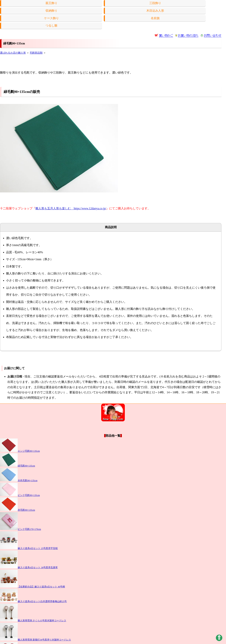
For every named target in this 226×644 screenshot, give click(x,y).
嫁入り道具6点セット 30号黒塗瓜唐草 (29, 568)
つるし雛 (51, 26)
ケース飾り (51, 18)
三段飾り (155, 3)
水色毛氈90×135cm (19, 481)
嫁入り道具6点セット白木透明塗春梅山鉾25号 (33, 601)
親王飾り (51, 3)
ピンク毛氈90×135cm (20, 495)
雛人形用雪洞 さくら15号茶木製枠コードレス (33, 621)
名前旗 (155, 18)
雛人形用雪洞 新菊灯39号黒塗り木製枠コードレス (35, 640)
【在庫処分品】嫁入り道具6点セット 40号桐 (32, 587)
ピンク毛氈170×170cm (20, 529)
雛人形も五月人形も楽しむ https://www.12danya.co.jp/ (71, 208)
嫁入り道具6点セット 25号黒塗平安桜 (29, 548)
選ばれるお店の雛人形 (13, 53)
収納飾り (51, 11)
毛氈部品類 (36, 53)
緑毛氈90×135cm (18, 466)
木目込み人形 (155, 11)
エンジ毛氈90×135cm (20, 451)
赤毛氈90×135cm (18, 510)
